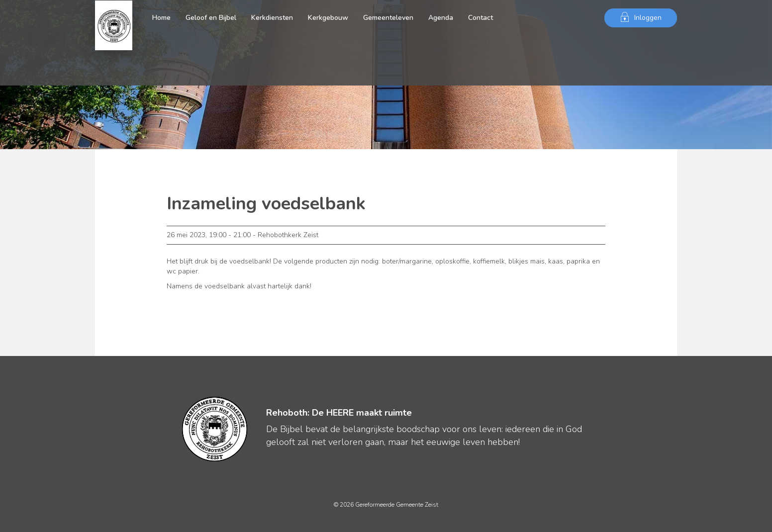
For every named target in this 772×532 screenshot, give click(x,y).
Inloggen (641, 17)
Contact (481, 18)
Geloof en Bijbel (211, 18)
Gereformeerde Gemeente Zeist (114, 18)
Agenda (441, 18)
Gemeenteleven (388, 18)
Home (161, 18)
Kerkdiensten (272, 18)
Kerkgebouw (328, 18)
